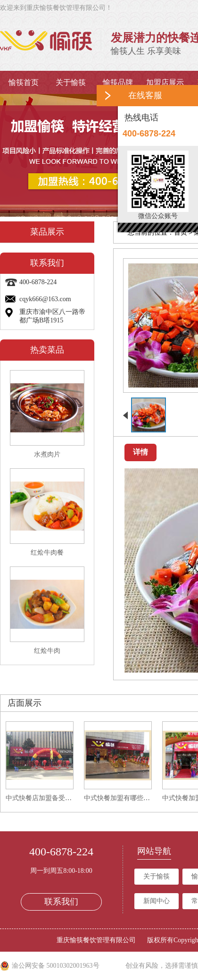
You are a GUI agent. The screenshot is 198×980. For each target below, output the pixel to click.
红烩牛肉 (47, 651)
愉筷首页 (24, 82)
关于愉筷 (71, 82)
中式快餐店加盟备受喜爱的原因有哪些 (62, 798)
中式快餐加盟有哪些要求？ (124, 798)
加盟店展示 (165, 82)
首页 (181, 232)
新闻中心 (157, 901)
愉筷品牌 (118, 82)
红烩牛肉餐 (47, 553)
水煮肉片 (47, 454)
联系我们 (61, 902)
